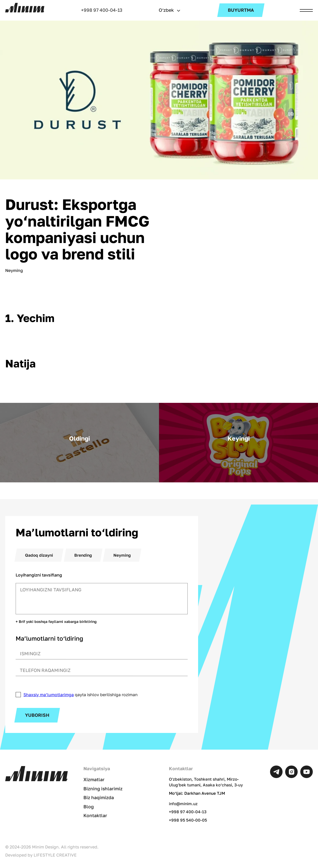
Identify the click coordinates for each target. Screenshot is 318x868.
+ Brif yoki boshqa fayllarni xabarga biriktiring (56, 622)
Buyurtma (241, 10)
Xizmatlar (94, 779)
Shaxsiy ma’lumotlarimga (49, 695)
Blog (89, 807)
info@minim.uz (183, 804)
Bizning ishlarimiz (103, 789)
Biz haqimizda (99, 797)
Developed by (41, 855)
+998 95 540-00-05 (188, 820)
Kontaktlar (95, 815)
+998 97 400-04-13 (102, 10)
